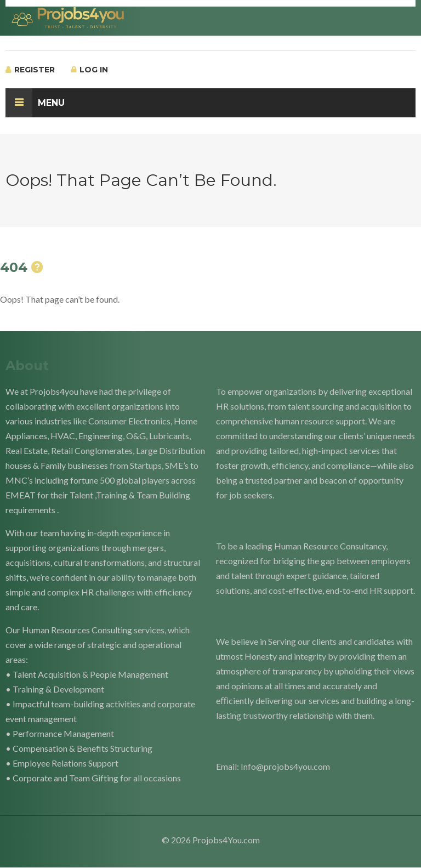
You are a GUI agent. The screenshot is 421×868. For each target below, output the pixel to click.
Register (30, 70)
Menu (35, 103)
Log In (90, 70)
